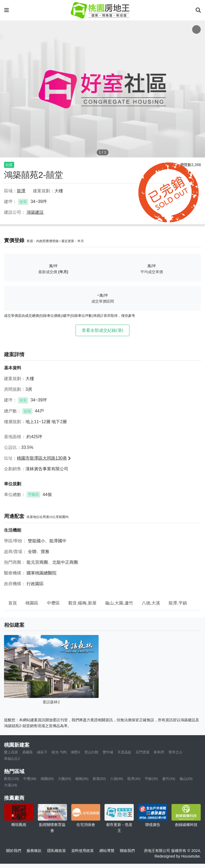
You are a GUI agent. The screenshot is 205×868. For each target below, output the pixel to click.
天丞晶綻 (124, 752)
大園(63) (64, 779)
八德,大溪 (151, 603)
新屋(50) (99, 779)
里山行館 (91, 752)
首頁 (13, 603)
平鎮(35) (151, 779)
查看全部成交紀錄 (102, 330)
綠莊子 (42, 752)
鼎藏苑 (27, 752)
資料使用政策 (83, 851)
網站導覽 (107, 851)
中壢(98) (30, 779)
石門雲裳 (143, 752)
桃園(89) (47, 779)
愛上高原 (11, 752)
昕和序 (159, 752)
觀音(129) (12, 779)
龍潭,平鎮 (178, 603)
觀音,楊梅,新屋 (82, 603)
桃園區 (32, 603)
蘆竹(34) (169, 779)
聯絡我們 (127, 851)
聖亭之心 (176, 752)
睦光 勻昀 (59, 752)
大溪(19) (11, 785)
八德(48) (117, 779)
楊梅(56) (82, 779)
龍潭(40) (134, 779)
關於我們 (14, 851)
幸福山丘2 (12, 759)
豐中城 (108, 752)
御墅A (76, 752)
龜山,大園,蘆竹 (119, 603)
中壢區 (53, 603)
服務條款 (34, 851)
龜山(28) (186, 779)
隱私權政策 (57, 851)
